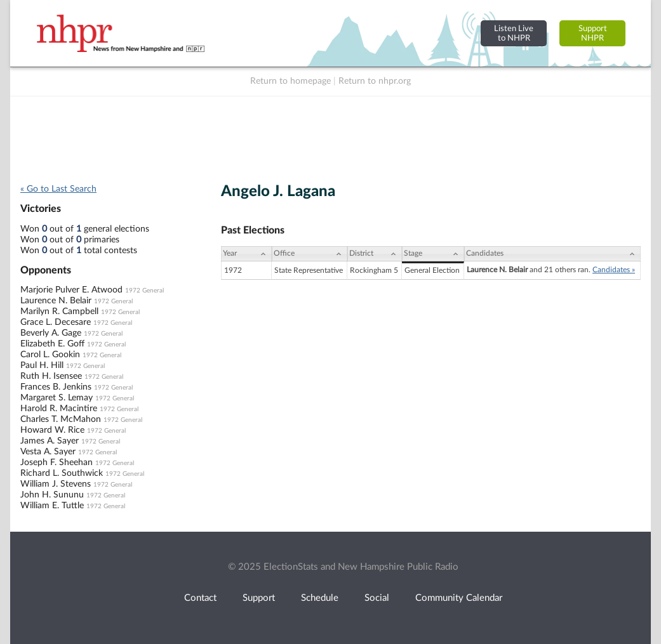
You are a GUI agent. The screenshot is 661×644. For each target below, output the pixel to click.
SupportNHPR (593, 33)
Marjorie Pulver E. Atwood (71, 290)
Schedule (320, 598)
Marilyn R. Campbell (59, 312)
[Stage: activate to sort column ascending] (433, 254)
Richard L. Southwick (62, 473)
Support (259, 598)
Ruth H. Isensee (51, 376)
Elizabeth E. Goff (52, 344)
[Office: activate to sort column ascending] (310, 254)
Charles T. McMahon (61, 419)
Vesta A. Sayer (48, 452)
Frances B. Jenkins (56, 387)
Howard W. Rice (52, 430)
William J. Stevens (56, 484)
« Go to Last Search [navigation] (58, 189)
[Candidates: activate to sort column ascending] (552, 254)
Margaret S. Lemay (57, 398)
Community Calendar (459, 598)
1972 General (144, 291)
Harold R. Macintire (59, 409)
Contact (200, 598)
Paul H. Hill (42, 365)
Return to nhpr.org (375, 81)
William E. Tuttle (52, 506)
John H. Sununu (52, 495)
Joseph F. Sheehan (57, 463)
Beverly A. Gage (51, 333)
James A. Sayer (50, 441)
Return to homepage (290, 81)
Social (377, 598)
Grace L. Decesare (56, 322)
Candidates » (614, 270)
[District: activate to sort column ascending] (375, 254)
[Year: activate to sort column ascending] (246, 254)
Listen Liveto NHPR (514, 33)
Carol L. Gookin (50, 355)
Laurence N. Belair (56, 301)
